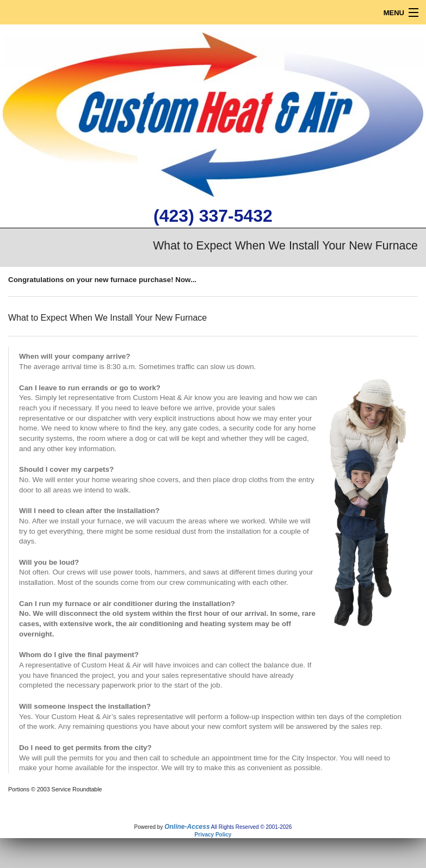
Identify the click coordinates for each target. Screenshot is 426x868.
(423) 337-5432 (213, 216)
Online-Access (187, 827)
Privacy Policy (213, 835)
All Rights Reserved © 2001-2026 (252, 827)
